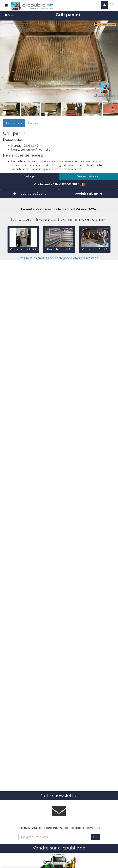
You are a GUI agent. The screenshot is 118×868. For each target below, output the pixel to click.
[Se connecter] (105, 5)
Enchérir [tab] (34, 123)
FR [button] (112, 5)
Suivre (11, 15)
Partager (29, 176)
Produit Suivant (89, 194)
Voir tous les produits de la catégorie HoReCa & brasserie (59, 258)
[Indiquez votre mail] (55, 837)
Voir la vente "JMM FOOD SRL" (59, 184)
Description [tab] (14, 123)
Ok (95, 837)
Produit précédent (30, 194)
